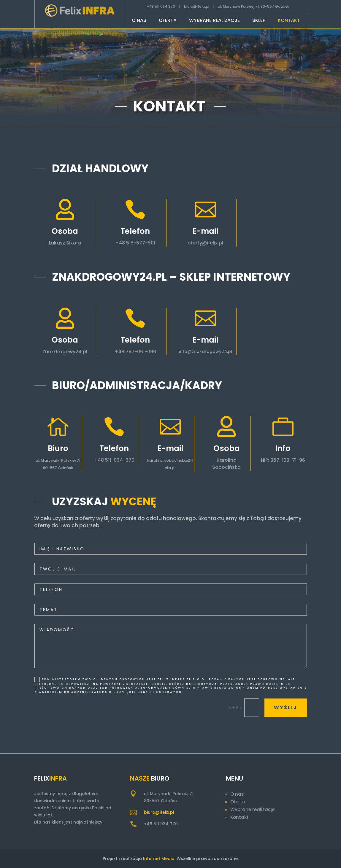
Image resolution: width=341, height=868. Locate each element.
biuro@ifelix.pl (197, 6)
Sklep (259, 21)
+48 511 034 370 (161, 6)
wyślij (277, 708)
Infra (58, 778)
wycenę (133, 502)
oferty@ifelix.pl (212, 243)
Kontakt (289, 21)
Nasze (140, 778)
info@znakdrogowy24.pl (218, 351)
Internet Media (159, 859)
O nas (139, 21)
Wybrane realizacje (214, 21)
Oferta (168, 21)
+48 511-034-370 (105, 460)
